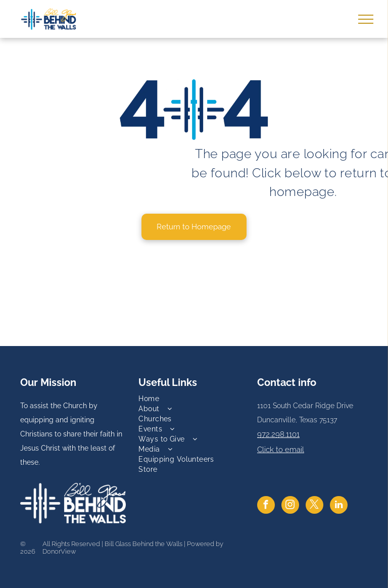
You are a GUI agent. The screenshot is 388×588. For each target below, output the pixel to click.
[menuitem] (194, 399)
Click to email (281, 450)
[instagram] (290, 506)
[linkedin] (339, 506)
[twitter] (314, 506)
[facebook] (266, 506)
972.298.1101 (278, 434)
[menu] (366, 19)
